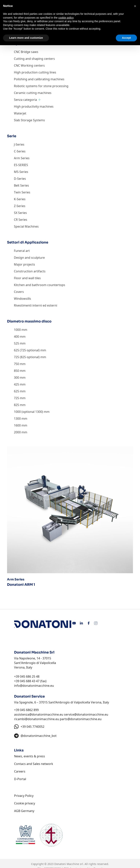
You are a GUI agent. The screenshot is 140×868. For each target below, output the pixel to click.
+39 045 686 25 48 (27, 676)
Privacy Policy (24, 796)
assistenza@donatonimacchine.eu (39, 714)
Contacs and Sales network (34, 764)
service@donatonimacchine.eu (86, 714)
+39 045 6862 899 (26, 710)
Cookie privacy (25, 803)
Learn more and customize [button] (26, 38)
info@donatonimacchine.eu (34, 686)
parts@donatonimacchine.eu (81, 719)
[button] (135, 6)
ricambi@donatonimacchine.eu (37, 719)
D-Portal (20, 779)
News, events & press (30, 756)
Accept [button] (126, 38)
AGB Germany (24, 811)
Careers (20, 771)
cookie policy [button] (66, 18)
